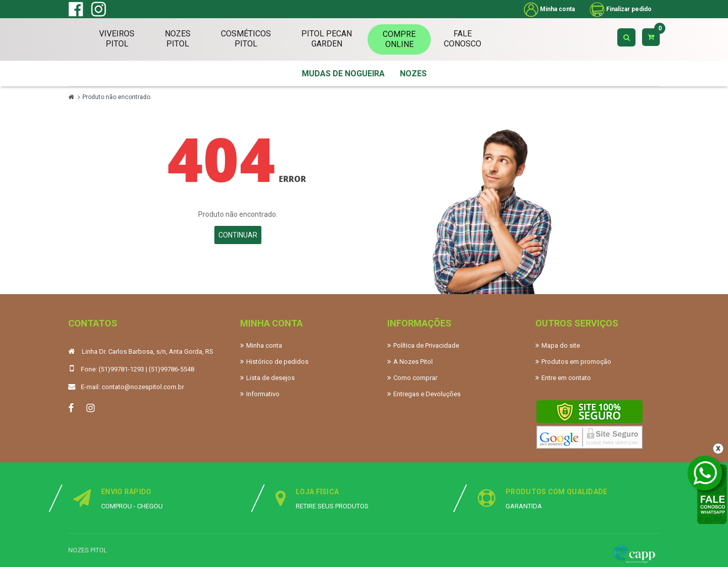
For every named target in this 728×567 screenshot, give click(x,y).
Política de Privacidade (426, 345)
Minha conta (264, 345)
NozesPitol (178, 39)
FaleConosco (463, 39)
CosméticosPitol (246, 39)
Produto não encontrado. (117, 97)
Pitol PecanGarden (327, 39)
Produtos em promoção (576, 362)
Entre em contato (566, 378)
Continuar (238, 235)
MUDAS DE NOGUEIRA (343, 74)
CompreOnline (399, 39)
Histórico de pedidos (277, 362)
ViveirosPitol (117, 39)
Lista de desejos (270, 378)
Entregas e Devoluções (427, 394)
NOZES (413, 74)
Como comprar (415, 378)
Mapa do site (561, 345)
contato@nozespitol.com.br (143, 387)
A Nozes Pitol (413, 362)
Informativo (263, 394)
